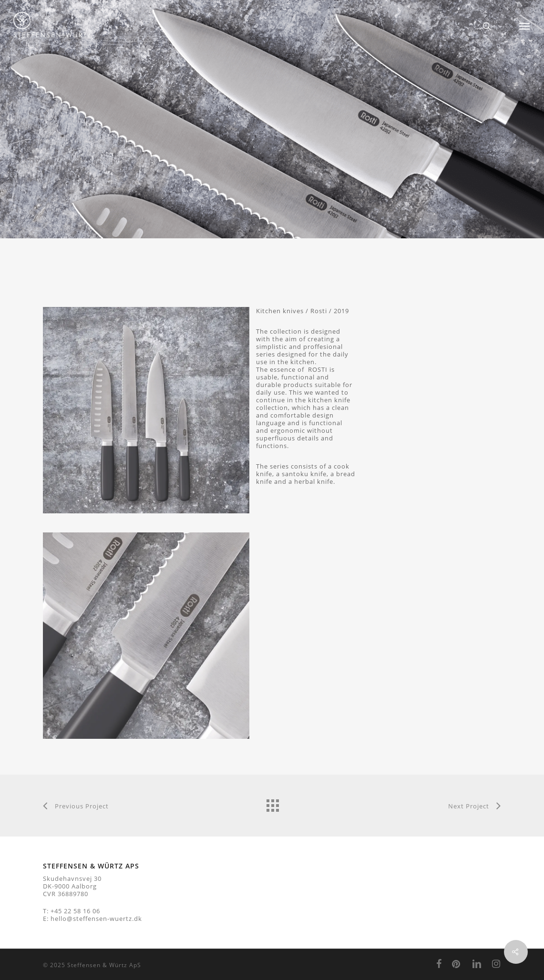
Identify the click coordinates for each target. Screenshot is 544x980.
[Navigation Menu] (525, 26)
